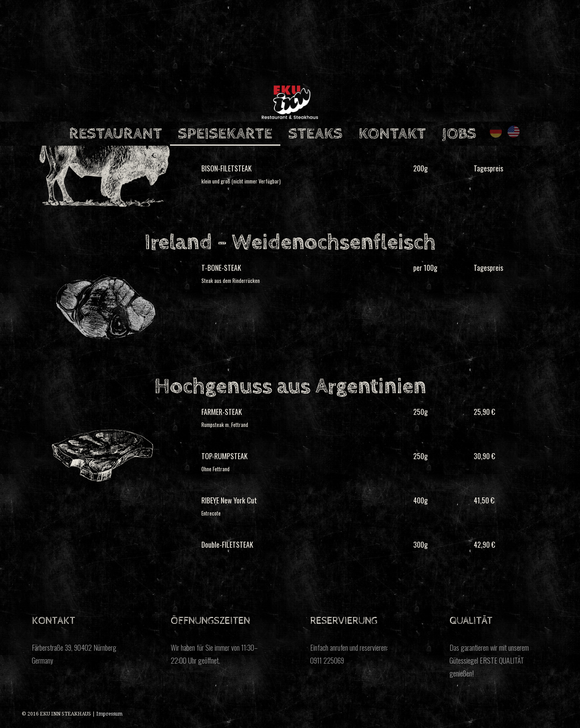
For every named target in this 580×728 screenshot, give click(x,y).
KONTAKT (392, 134)
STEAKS (315, 134)
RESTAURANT (115, 134)
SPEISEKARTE (225, 134)
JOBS (459, 134)
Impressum (109, 714)
